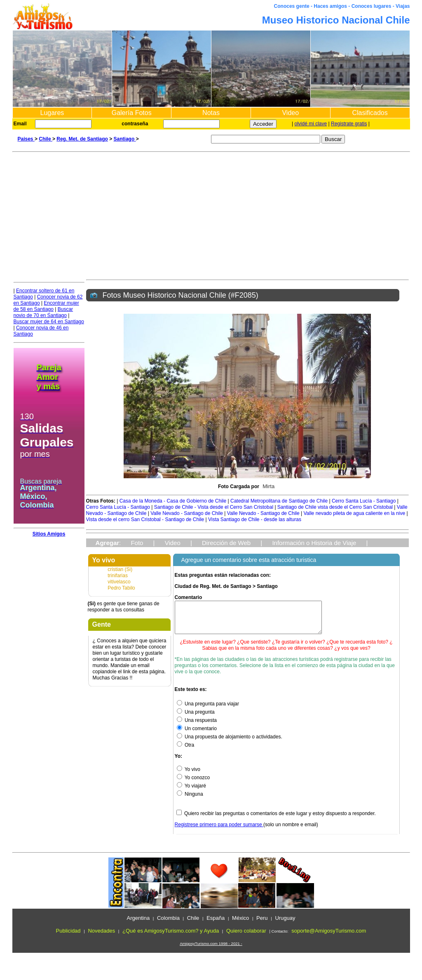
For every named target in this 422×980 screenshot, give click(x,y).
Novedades (101, 937)
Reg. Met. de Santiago (82, 139)
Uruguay (285, 924)
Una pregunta (196, 718)
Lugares (52, 113)
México (240, 924)
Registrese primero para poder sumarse (219, 831)
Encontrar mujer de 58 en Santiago (46, 306)
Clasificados (370, 113)
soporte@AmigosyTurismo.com (329, 937)
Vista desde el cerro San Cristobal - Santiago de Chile (146, 519)
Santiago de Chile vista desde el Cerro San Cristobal (336, 507)
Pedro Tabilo (121, 588)
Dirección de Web (226, 543)
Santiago (125, 139)
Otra (186, 751)
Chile (46, 139)
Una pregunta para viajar (208, 710)
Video (290, 113)
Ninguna (190, 800)
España (216, 924)
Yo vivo (189, 776)
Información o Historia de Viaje (314, 543)
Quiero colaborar (246, 937)
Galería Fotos (132, 113)
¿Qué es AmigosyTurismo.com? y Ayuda (171, 937)
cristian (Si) (120, 569)
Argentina (138, 924)
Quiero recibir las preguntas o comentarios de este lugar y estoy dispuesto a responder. (280, 820)
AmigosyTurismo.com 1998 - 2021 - (211, 950)
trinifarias (118, 576)
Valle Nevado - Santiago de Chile (187, 513)
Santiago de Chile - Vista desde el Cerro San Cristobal (215, 507)
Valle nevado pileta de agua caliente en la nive (355, 513)
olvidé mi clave (311, 124)
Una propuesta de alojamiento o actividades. (230, 743)
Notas (211, 113)
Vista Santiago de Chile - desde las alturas (255, 519)
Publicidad (68, 937)
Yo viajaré (191, 792)
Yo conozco (193, 784)
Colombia (168, 924)
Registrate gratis (349, 124)
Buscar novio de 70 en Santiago (43, 312)
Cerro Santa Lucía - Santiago (365, 501)
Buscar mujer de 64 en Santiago (49, 322)
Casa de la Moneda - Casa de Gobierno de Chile (174, 501)
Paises (26, 139)
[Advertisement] (211, 214)
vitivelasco (119, 582)
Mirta (268, 486)
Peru (262, 924)
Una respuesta (197, 726)
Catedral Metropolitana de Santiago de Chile (280, 501)
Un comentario (197, 735)
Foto (137, 543)
